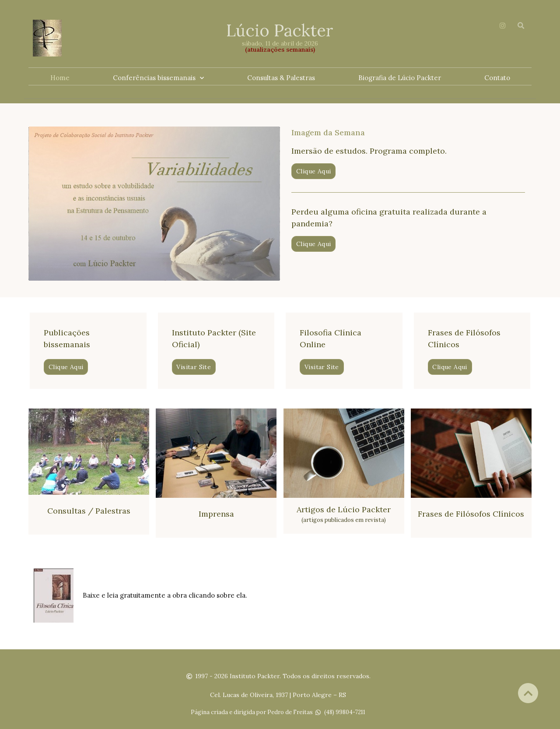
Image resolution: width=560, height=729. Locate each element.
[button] (313, 171)
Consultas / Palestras (89, 510)
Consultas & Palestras (281, 78)
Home (60, 78)
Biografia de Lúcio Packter (400, 78)
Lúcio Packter (280, 30)
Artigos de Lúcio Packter (344, 509)
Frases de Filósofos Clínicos (471, 513)
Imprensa (216, 513)
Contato (497, 78)
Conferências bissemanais (158, 78)
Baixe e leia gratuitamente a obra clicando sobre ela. (165, 595)
